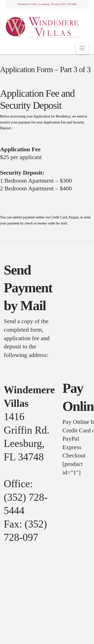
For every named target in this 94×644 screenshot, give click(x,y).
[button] (82, 48)
